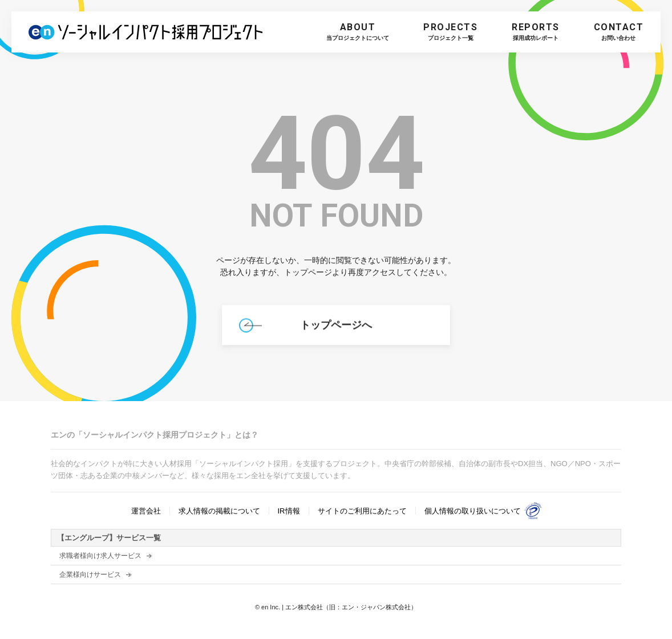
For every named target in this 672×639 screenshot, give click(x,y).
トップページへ (336, 327)
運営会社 (146, 511)
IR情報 (289, 511)
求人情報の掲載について (219, 511)
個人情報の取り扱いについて (473, 511)
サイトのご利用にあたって (362, 511)
